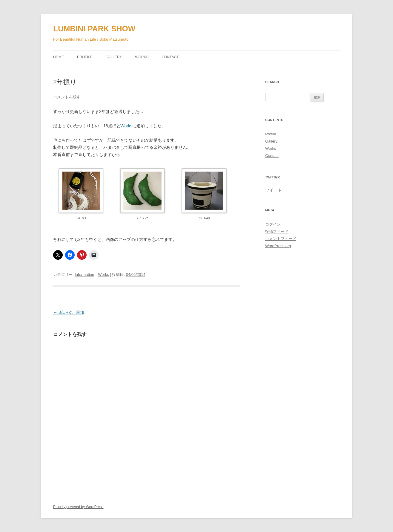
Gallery (114, 57)
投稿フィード (277, 231)
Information (84, 275)
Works (142, 57)
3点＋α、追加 (69, 312)
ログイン (273, 224)
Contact (170, 57)
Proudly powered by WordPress (78, 507)
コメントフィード (281, 239)
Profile (85, 57)
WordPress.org (278, 246)
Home (59, 57)
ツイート (274, 190)
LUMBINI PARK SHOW (94, 29)
